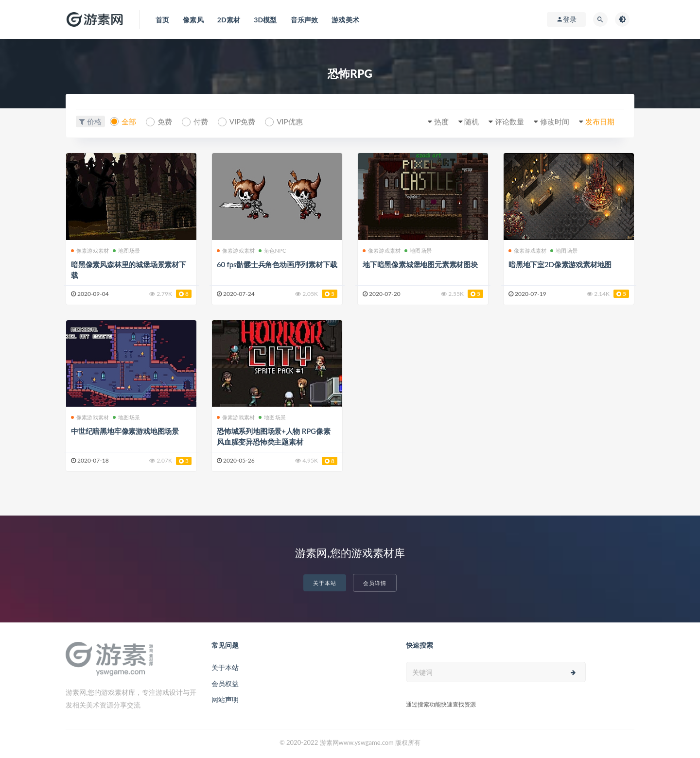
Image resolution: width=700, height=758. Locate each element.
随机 (472, 121)
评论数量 (509, 121)
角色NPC (272, 250)
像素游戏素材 (90, 250)
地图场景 (126, 250)
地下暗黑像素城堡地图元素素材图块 (420, 264)
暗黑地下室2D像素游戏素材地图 (560, 264)
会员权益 (225, 683)
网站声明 (225, 699)
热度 (441, 121)
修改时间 (555, 121)
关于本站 (325, 583)
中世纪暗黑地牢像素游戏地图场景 (125, 431)
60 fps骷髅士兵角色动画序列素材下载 (277, 264)
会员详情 (375, 583)
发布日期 (600, 121)
